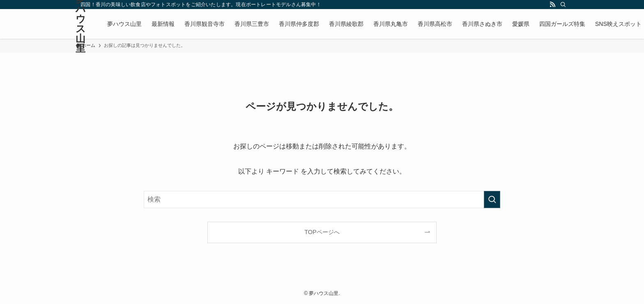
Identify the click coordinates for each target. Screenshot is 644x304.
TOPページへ (322, 232)
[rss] (552, 5)
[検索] (563, 5)
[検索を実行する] (492, 200)
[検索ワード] (322, 200)
